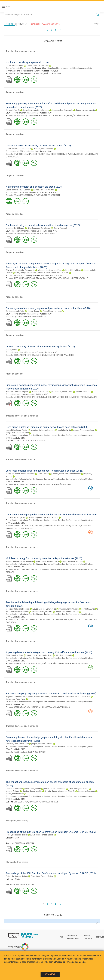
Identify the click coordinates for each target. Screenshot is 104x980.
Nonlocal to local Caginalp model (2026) (27, 62)
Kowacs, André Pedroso (44, 149)
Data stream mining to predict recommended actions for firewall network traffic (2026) (52, 515)
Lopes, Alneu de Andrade (84, 430)
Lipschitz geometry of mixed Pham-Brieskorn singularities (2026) (40, 347)
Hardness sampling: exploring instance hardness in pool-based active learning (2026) (51, 693)
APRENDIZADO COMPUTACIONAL (20, 528)
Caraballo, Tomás (13, 110)
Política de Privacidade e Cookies (71, 962)
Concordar (50, 974)
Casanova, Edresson (87, 791)
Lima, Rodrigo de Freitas (79, 789)
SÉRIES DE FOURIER (52, 195)
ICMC (52, 71)
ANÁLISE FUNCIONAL (53, 74)
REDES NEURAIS (20, 441)
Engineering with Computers (24, 394)
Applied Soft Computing (22, 275)
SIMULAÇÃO (92, 397)
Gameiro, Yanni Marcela (69, 609)
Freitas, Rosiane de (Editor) (17, 835)
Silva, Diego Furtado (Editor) (42, 835)
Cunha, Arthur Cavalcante (63, 110)
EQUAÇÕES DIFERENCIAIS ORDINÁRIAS (30, 317)
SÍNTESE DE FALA (21, 802)
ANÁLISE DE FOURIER (36, 154)
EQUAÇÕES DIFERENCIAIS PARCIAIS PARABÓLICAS (45, 116)
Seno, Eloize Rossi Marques (17, 612)
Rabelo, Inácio (12, 350)
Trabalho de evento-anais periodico (22, 51)
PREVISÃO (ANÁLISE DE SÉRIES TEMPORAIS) (52, 526)
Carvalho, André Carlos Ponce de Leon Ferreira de (70, 697)
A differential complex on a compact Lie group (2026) (34, 187)
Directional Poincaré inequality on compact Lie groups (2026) (38, 146)
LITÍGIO (66, 278)
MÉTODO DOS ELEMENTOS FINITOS (71, 397)
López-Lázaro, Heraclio (85, 110)
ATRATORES (19, 116)
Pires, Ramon (43, 474)
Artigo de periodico (15, 92)
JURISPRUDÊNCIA (77, 278)
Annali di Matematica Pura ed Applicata (28, 192)
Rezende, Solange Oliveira (42, 612)
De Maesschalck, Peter (15, 311)
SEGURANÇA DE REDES (81, 526)
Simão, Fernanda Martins (44, 190)
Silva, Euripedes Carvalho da (39, 228)
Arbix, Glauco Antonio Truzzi (57, 273)
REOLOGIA (52, 397)
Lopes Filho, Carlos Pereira (17, 430)
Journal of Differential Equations (25, 113)
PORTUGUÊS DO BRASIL (62, 484)
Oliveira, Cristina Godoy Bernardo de (20, 270)
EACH (55, 275)
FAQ (61, 937)
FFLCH (49, 275)
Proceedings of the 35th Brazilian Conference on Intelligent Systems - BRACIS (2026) (51, 832)
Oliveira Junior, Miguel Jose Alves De (60, 791)
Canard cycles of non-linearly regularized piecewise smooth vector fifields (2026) (49, 308)
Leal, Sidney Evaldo (33, 789)
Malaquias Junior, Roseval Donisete (20, 474)
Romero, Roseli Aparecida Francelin (66, 474)
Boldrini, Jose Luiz (83, 392)
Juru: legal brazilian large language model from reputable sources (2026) (44, 471)
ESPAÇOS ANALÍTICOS (65, 355)
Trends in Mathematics (22, 68)
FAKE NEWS (11, 622)
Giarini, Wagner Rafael (38, 517)
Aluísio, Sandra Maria (14, 794)
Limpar (97, 24)
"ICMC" (23, 24)
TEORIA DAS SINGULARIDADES (26, 234)
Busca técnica (88, 937)
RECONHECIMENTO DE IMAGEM (49, 278)
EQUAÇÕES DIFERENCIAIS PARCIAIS (29, 74)
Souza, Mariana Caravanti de (45, 609)
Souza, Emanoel (60, 228)
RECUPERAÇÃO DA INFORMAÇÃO (56, 707)
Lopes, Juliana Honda (15, 65)
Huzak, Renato (33, 311)
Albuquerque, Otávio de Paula (50, 270)
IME (57, 71)
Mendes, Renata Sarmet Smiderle (19, 561)
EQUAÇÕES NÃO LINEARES (78, 116)
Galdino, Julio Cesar (14, 789)
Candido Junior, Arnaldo (32, 791)
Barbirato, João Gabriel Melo (17, 744)
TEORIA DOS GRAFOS (37, 441)
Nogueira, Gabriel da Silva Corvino (20, 697)
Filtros (9, 24)
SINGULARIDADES (47, 234)
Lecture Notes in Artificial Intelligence (27, 435)
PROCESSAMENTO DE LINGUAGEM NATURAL (32, 484)
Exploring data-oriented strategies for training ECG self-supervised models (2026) (49, 652)
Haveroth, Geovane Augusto (17, 392)
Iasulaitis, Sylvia (64, 430)
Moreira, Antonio (13, 791)
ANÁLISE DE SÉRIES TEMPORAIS (56, 664)
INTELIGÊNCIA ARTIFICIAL (25, 278)
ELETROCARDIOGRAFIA (79, 664)
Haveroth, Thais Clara (40, 392)
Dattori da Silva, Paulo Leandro (18, 149)
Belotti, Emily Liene (73, 270)
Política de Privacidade (73, 937)
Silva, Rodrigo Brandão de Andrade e (30, 273)
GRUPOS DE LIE (20, 154)
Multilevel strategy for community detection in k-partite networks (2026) (44, 558)
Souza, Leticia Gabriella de (55, 789)
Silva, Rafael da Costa (15, 655)
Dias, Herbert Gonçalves (16, 517)
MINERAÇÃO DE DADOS (24, 526)
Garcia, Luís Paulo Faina (16, 699)
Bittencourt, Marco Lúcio (62, 392)
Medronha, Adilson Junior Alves (39, 655)
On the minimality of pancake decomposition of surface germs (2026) (43, 225)
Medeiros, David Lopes (15, 228)
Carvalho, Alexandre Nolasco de (36, 110)
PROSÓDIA (33, 802)
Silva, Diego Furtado (64, 655)
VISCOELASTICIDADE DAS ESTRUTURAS (30, 397)
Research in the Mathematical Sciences (28, 231)
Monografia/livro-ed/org (17, 821)
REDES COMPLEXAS (22, 570)
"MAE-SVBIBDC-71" (51, 24)
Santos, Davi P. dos (42, 697)
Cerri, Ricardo (53, 517)
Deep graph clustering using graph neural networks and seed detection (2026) (47, 427)
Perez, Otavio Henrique (52, 311)
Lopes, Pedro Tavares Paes (38, 65)
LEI (87, 278)
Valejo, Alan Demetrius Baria (17, 433)
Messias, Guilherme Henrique (43, 430)
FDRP (43, 275)
